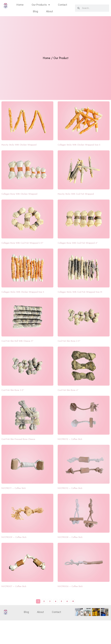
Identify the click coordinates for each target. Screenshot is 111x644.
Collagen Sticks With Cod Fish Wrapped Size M (80, 292)
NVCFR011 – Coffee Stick (14, 488)
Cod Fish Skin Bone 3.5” (13, 390)
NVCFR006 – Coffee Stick (70, 586)
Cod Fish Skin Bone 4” (68, 390)
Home (20, 5)
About (50, 11)
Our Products (41, 5)
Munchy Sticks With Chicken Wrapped (19, 145)
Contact (63, 5)
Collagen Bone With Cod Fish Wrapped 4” (78, 243)
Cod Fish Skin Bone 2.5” (69, 341)
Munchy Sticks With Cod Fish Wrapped (76, 194)
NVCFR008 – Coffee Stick (70, 537)
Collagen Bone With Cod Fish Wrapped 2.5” (22, 243)
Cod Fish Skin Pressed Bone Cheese (18, 439)
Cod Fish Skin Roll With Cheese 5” (17, 341)
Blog (35, 11)
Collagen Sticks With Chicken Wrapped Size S (79, 145)
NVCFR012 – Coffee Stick (70, 439)
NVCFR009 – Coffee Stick (14, 537)
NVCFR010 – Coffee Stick (70, 488)
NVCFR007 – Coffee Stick (14, 586)
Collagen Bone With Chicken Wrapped (19, 194)
